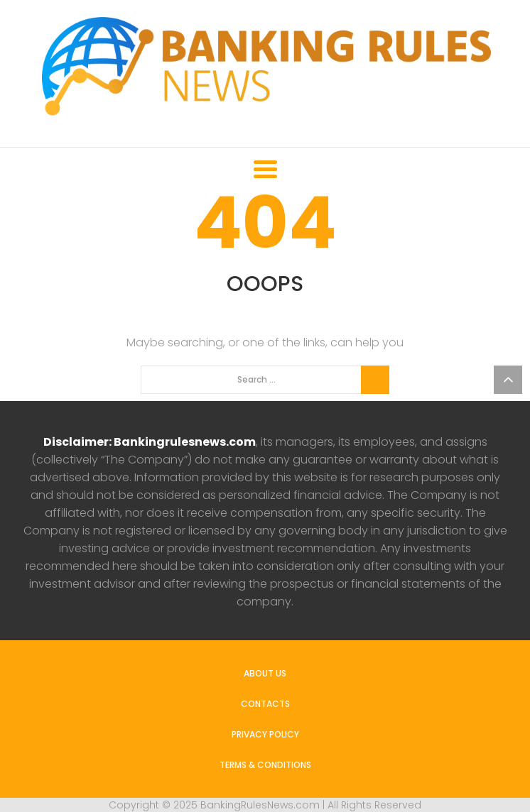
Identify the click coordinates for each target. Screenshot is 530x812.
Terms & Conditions (265, 765)
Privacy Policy (265, 734)
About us (265, 673)
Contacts (265, 704)
